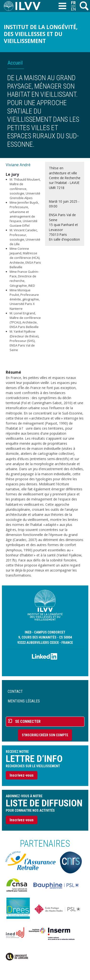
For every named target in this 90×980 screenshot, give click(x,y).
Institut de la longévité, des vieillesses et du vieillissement (41, 34)
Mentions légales (24, 701)
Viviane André (18, 165)
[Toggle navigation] (62, 6)
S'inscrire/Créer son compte (45, 735)
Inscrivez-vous (22, 775)
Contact (15, 691)
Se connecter (28, 721)
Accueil (15, 63)
